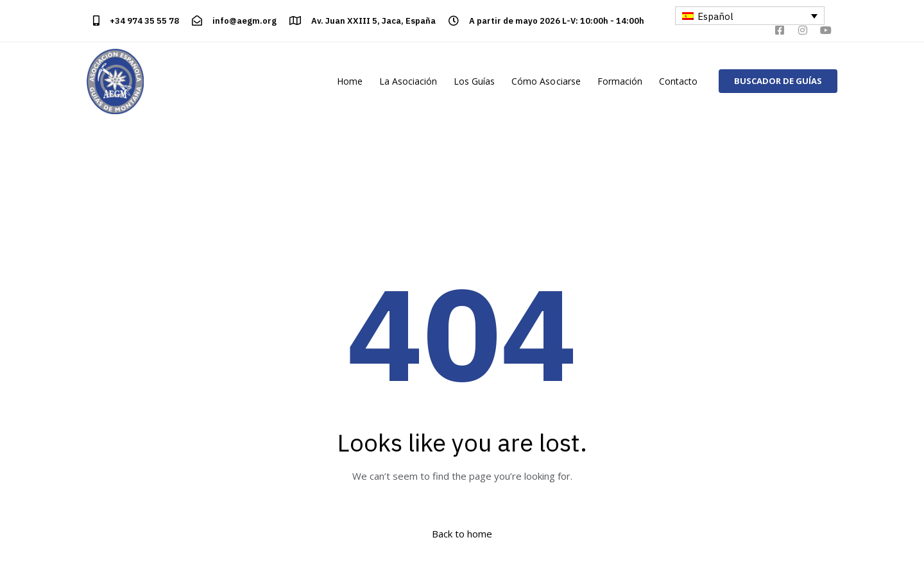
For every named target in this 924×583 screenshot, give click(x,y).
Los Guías (474, 81)
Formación (620, 81)
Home (350, 81)
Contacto (678, 81)
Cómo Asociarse (546, 81)
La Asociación (408, 81)
